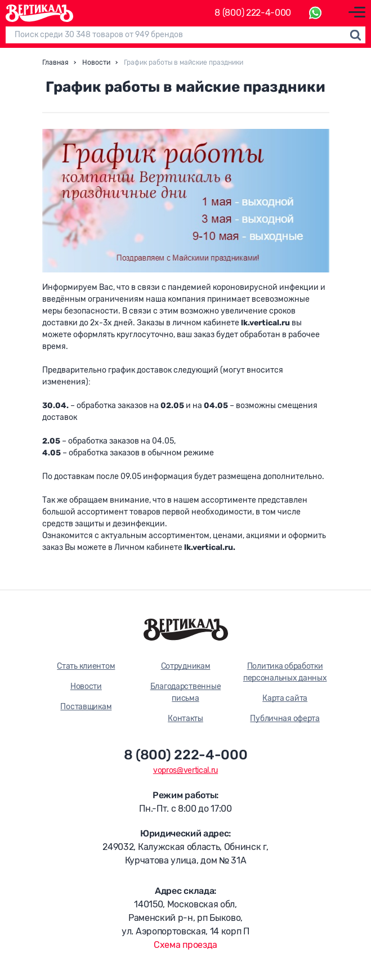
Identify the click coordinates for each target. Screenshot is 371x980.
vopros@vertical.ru (185, 770)
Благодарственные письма (186, 692)
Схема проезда (185, 945)
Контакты (185, 719)
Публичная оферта (285, 719)
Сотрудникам (186, 666)
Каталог (180, 13)
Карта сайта (285, 698)
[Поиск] (185, 35)
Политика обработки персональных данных (285, 672)
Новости (86, 686)
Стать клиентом (86, 666)
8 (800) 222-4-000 (253, 13)
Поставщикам (86, 707)
